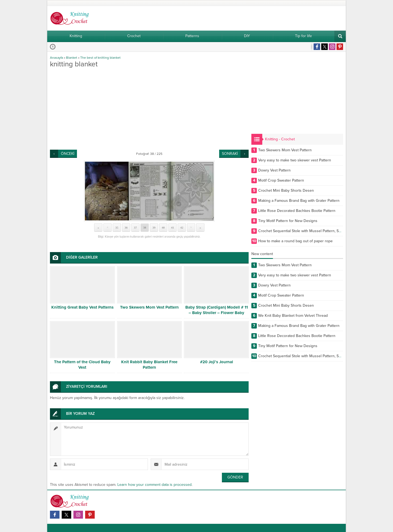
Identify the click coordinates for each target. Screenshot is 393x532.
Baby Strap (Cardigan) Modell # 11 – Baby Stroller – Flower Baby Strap (217, 313)
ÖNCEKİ (68, 154)
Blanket (72, 58)
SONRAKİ (230, 154)
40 (163, 227)
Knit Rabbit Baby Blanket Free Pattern (149, 365)
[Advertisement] (149, 109)
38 (145, 227)
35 (117, 227)
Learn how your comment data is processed (154, 485)
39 (154, 227)
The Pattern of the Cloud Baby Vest (82, 365)
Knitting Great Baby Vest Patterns (82, 307)
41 (173, 227)
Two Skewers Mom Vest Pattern (149, 307)
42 (182, 227)
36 (126, 227)
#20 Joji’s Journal (217, 362)
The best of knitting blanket (100, 58)
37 (136, 227)
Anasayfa (56, 58)
